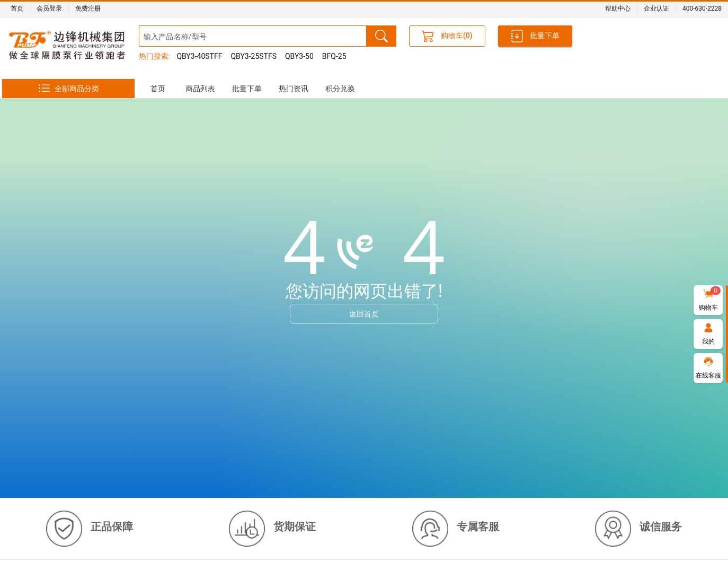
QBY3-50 (299, 56)
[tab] (158, 89)
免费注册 (88, 8)
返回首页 (364, 314)
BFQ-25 (334, 56)
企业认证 (656, 8)
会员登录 (49, 8)
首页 (17, 8)
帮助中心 (618, 8)
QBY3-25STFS (254, 56)
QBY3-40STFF (199, 56)
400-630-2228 (702, 8)
